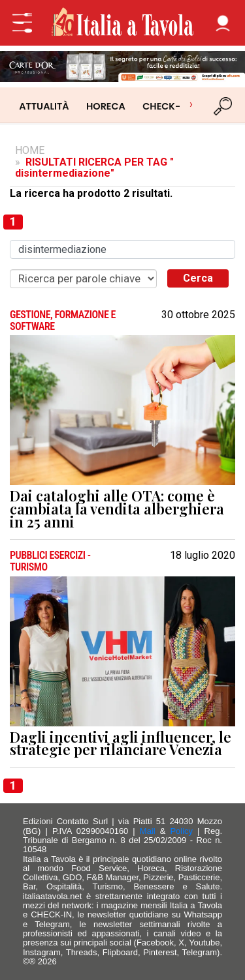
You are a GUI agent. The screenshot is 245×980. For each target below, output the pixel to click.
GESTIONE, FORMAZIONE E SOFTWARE (63, 320)
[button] (223, 23)
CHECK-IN (166, 106)
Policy (181, 831)
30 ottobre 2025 (198, 315)
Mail (148, 831)
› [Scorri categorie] (191, 104)
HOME (30, 150)
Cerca (198, 278)
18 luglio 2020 (203, 556)
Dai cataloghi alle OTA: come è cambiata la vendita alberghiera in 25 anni (117, 509)
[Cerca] (223, 106)
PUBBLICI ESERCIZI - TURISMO (50, 561)
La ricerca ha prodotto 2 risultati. (91, 194)
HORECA (106, 106)
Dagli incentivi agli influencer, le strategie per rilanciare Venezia (121, 744)
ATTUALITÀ (44, 106)
